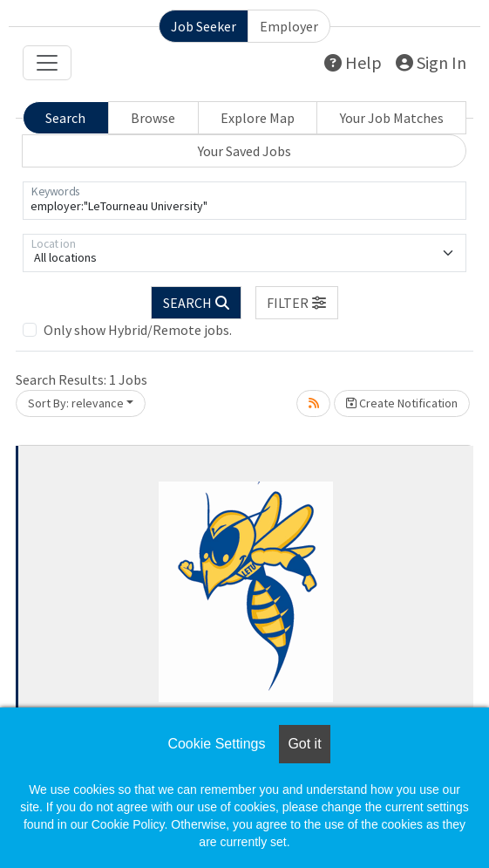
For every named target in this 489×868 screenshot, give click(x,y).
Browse (153, 118)
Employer (289, 26)
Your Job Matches (392, 118)
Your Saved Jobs (244, 151)
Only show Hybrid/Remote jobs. (138, 330)
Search (65, 118)
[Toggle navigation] (47, 63)
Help (353, 62)
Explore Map (258, 118)
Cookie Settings (216, 744)
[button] (297, 303)
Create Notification (402, 403)
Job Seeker (204, 26)
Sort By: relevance (76, 403)
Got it (304, 744)
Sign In (431, 62)
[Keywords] (244, 201)
